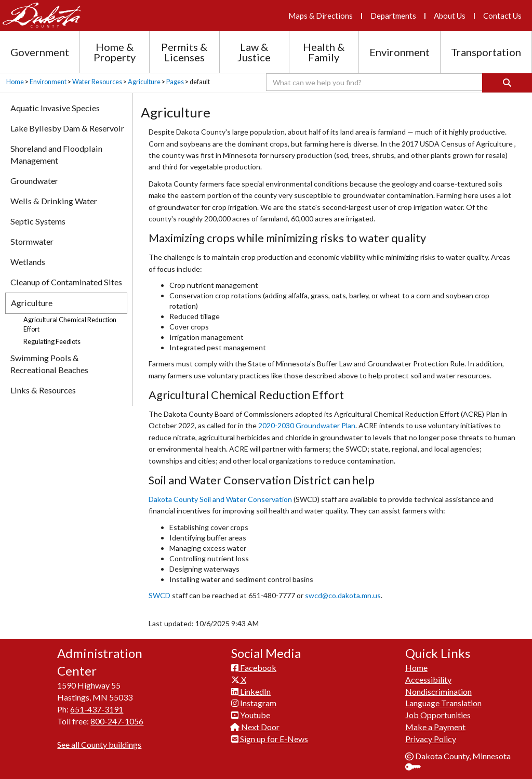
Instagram (254, 703)
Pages (175, 82)
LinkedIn (251, 691)
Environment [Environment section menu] (400, 52)
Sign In (417, 768)
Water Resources (97, 82)
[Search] (507, 83)
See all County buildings (99, 744)
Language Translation (443, 703)
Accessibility (428, 679)
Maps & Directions (321, 16)
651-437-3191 (97, 709)
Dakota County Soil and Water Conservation (220, 499)
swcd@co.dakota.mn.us (343, 595)
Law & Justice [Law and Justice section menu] (254, 52)
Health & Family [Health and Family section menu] (324, 52)
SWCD (159, 595)
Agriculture (144, 82)
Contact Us (502, 16)
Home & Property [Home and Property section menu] (115, 52)
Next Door (255, 727)
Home (15, 82)
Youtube (251, 715)
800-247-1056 (117, 721)
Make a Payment (435, 727)
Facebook (254, 668)
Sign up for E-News (270, 739)
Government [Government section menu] (40, 52)
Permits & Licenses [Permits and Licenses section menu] (184, 52)
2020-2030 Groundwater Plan (307, 425)
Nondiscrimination (438, 691)
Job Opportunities (438, 715)
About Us (450, 16)
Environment (48, 82)
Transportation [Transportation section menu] (486, 52)
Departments (393, 16)
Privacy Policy (431, 739)
